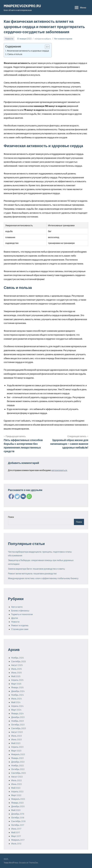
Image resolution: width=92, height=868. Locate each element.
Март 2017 (16, 836)
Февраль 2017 (18, 840)
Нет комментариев (63, 39)
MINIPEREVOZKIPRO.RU (23, 6)
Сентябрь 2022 (19, 773)
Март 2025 (16, 684)
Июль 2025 (16, 669)
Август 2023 (17, 732)
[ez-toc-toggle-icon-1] (46, 47)
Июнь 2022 (17, 784)
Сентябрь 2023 (19, 728)
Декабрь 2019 (18, 814)
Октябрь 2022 (18, 769)
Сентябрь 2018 (18, 821)
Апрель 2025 (17, 680)
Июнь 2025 (16, 673)
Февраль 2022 (18, 799)
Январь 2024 (17, 713)
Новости (9, 39)
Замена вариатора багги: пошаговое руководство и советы (36, 569)
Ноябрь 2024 (18, 695)
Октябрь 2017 (18, 825)
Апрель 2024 (17, 706)
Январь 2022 (17, 803)
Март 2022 (16, 795)
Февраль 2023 (18, 754)
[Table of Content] (47, 47)
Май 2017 (16, 832)
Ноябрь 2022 (18, 765)
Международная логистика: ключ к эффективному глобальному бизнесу (43, 578)
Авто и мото (17, 607)
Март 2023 (16, 751)
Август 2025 (17, 665)
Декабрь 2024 (18, 691)
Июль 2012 (16, 844)
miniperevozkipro (43, 39)
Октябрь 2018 (18, 817)
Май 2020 (16, 810)
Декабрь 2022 (18, 762)
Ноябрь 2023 (17, 721)
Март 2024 (16, 710)
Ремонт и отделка (20, 625)
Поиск (11, 517)
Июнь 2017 (16, 829)
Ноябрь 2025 (17, 658)
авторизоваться (59, 470)
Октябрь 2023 (18, 725)
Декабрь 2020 (18, 806)
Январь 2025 (17, 687)
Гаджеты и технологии (22, 614)
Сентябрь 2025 (19, 661)
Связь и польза (15, 54)
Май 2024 (16, 702)
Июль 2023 (16, 736)
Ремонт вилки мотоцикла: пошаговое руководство (32, 573)
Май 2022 (16, 788)
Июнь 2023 (16, 739)
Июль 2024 (17, 699)
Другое (15, 618)
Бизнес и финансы (20, 611)
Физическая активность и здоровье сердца (28, 51)
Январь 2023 (17, 758)
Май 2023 (16, 743)
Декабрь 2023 (18, 717)
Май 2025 (16, 676)
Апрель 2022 (17, 791)
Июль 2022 (17, 780)
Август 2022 (17, 777)
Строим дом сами (20, 629)
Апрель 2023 (17, 747)
